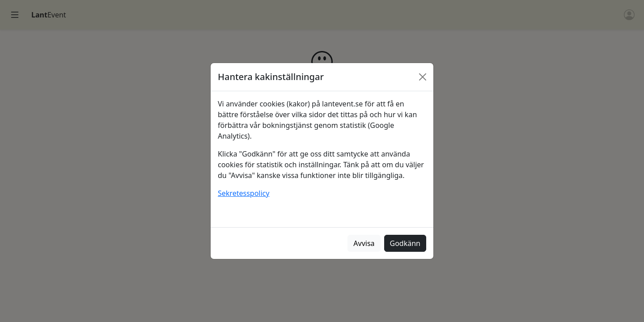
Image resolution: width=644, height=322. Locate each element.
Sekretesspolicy (244, 193)
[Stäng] (423, 77)
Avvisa (364, 243)
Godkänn (405, 243)
